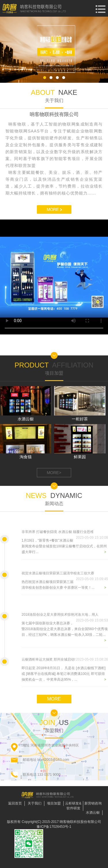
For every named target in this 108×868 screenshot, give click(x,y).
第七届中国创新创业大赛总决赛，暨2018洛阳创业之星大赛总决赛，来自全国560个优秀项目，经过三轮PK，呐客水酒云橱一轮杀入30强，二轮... (65, 629)
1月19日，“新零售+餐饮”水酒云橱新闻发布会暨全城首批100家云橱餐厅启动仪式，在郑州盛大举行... (64, 546)
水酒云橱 (93, 813)
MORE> (54, 473)
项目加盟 (54, 803)
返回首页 (15, 803)
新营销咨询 (93, 803)
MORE (54, 699)
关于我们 (35, 803)
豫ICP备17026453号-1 (54, 827)
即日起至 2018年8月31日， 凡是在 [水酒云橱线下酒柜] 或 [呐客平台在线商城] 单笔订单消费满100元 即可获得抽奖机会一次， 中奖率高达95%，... (64, 674)
